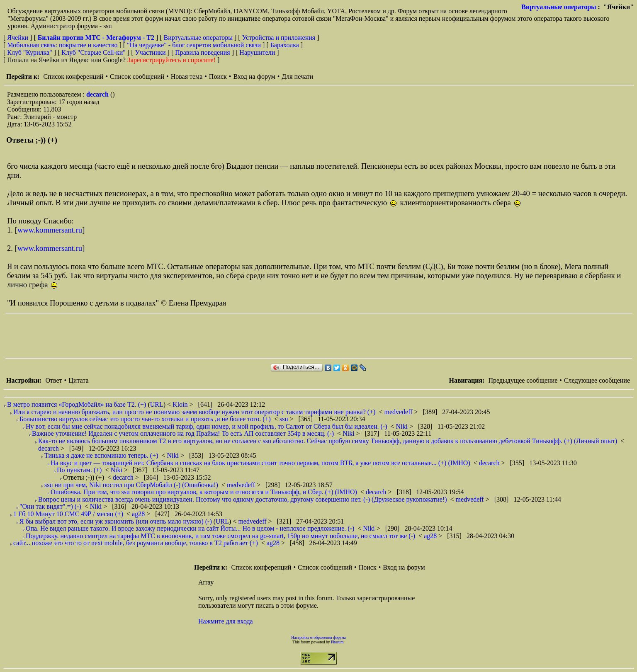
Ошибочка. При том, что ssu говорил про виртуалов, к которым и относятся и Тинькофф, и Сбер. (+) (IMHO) (204, 492)
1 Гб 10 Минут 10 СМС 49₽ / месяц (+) (68, 514)
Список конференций (73, 76)
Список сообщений (137, 76)
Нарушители (257, 52)
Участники (151, 52)
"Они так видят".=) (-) (50, 506)
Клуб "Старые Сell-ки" (94, 52)
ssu (284, 419)
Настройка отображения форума (318, 637)
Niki (403, 426)
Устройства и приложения (279, 38)
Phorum (337, 642)
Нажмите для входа (226, 621)
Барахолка (285, 45)
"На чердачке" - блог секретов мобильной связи (194, 45)
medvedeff (399, 412)
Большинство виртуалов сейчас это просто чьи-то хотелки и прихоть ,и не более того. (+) (145, 419)
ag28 (139, 514)
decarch (98, 94)
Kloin (181, 404)
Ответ (53, 380)
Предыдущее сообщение (523, 380)
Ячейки (18, 38)
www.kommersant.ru (50, 230)
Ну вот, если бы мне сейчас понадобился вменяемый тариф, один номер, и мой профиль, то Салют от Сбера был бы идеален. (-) (206, 426)
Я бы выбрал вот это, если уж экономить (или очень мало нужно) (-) (116, 521)
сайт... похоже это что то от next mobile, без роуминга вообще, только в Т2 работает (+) (136, 543)
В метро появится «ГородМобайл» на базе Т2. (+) (77, 404)
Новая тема (187, 76)
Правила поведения (203, 52)
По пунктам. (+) (79, 470)
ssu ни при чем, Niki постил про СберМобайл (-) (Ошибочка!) (131, 485)
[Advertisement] (156, 336)
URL (157, 404)
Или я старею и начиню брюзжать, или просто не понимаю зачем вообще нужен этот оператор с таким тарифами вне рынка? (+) (194, 412)
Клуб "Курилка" (29, 52)
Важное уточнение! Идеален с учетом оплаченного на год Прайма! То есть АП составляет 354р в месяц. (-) (183, 433)
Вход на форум (254, 76)
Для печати (297, 76)
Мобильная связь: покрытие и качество (62, 45)
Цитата (78, 380)
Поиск (218, 76)
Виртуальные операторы (559, 7)
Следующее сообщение (597, 380)
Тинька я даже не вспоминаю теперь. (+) (101, 455)
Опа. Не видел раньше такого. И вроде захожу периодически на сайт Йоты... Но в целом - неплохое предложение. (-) (190, 528)
